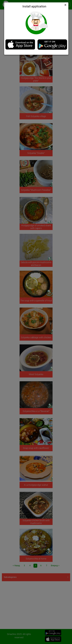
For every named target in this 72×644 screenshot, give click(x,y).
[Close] (65, 5)
